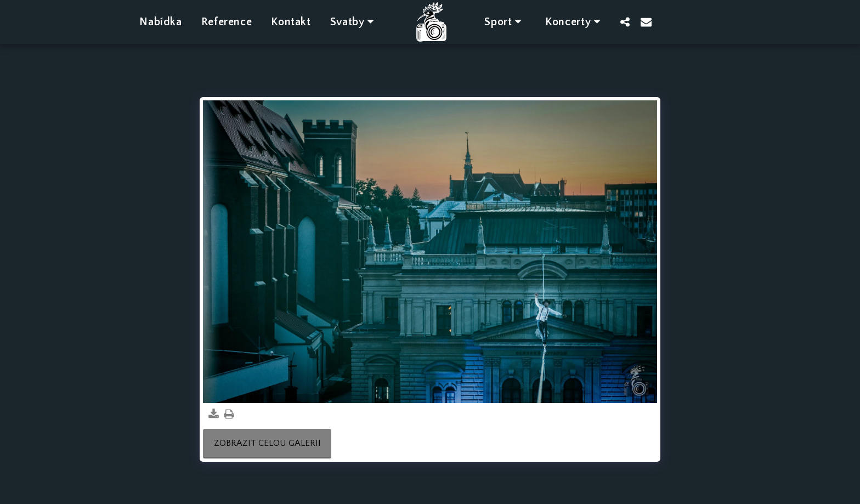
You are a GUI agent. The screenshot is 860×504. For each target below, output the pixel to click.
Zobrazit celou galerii (267, 443)
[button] (354, 22)
